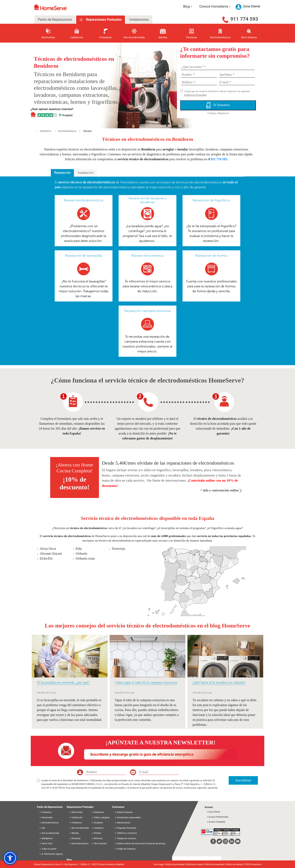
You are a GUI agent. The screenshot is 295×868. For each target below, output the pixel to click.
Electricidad (46, 818)
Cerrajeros (97, 823)
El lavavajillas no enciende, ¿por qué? (63, 682)
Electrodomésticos (68, 131)
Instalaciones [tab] (139, 20)
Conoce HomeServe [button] (216, 6)
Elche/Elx (46, 558)
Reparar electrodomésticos (84, 200)
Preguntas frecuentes (125, 828)
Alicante (87, 131)
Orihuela (81, 554)
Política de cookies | (195, 864)
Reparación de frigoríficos (211, 200)
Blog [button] (188, 6)
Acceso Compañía (216, 822)
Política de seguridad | (215, 864)
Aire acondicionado (49, 833)
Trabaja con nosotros (125, 838)
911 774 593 (244, 19)
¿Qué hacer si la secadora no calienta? (219, 682)
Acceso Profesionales (218, 817)
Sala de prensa (122, 823)
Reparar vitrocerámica (147, 256)
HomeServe (46, 131)
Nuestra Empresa (124, 812)
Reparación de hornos (211, 256)
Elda (79, 549)
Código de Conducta (125, 849)
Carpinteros (98, 812)
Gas (42, 828)
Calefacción (76, 818)
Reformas (97, 838)
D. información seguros (51, 854)
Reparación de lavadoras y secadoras (147, 200)
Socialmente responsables (128, 818)
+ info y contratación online (221, 490)
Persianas (75, 838)
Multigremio (46, 838)
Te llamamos (218, 105)
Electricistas (76, 812)
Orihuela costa (85, 558)
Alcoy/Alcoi (48, 549)
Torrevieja (118, 549)
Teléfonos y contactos (126, 833)
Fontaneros (76, 823)
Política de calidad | (234, 864)
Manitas (74, 833)
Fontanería (45, 812)
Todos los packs (48, 849)
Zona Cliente (213, 812)
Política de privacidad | (176, 864)
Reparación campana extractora (147, 311)
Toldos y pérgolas (101, 818)
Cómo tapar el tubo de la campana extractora (146, 682)
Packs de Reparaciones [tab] (55, 20)
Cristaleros (98, 828)
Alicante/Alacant (51, 554)
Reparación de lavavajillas (84, 256)
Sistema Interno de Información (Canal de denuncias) (141, 844)
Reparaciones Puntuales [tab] (103, 20)
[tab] (62, 173)
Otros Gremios (99, 844)
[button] (10, 858)
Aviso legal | (159, 864)
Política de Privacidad (195, 95)
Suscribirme (243, 780)
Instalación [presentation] (86, 173)
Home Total (46, 844)
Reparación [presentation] (62, 173)
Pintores (96, 833)
